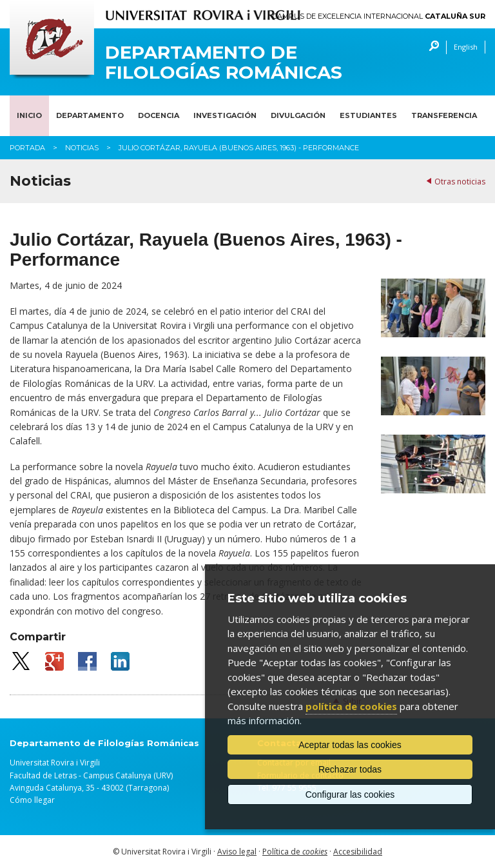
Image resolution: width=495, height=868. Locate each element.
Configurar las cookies (350, 794)
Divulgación (298, 115)
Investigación (225, 115)
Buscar (431, 47)
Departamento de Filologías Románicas (224, 63)
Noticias (82, 148)
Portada (27, 148)
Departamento (90, 115)
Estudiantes (368, 115)
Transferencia (444, 115)
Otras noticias (460, 182)
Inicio (29, 115)
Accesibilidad (358, 852)
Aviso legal (237, 852)
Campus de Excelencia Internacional (379, 16)
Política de (295, 852)
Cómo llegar (32, 800)
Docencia (159, 115)
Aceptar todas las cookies (350, 745)
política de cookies (351, 706)
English (466, 47)
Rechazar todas (350, 769)
